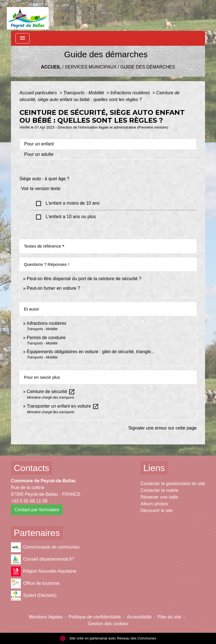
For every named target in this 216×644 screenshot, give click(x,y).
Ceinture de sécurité (51, 391)
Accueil (51, 67)
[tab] (108, 144)
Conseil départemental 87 (43, 559)
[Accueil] (28, 15)
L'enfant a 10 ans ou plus (66, 217)
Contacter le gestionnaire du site (173, 484)
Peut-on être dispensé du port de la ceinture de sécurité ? (84, 279)
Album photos (154, 504)
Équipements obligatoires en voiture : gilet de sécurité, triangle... (91, 352)
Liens (154, 468)
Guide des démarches (148, 67)
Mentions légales (46, 617)
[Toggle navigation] (22, 38)
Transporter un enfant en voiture (63, 406)
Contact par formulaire (37, 510)
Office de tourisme (35, 584)
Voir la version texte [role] (41, 189)
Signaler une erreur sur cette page (162, 428)
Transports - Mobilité (84, 93)
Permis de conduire (46, 338)
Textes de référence (42, 246)
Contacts (31, 468)
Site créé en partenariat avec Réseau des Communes (108, 638)
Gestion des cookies (108, 624)
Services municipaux (91, 67)
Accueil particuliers (39, 93)
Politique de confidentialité (95, 617)
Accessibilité (139, 617)
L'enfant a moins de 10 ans (67, 204)
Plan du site (170, 617)
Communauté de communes (45, 547)
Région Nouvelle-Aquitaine (44, 571)
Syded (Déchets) (34, 596)
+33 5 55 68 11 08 (29, 501)
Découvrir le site (157, 511)
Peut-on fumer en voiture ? (53, 288)
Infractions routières (131, 93)
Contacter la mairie (159, 490)
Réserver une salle (159, 497)
